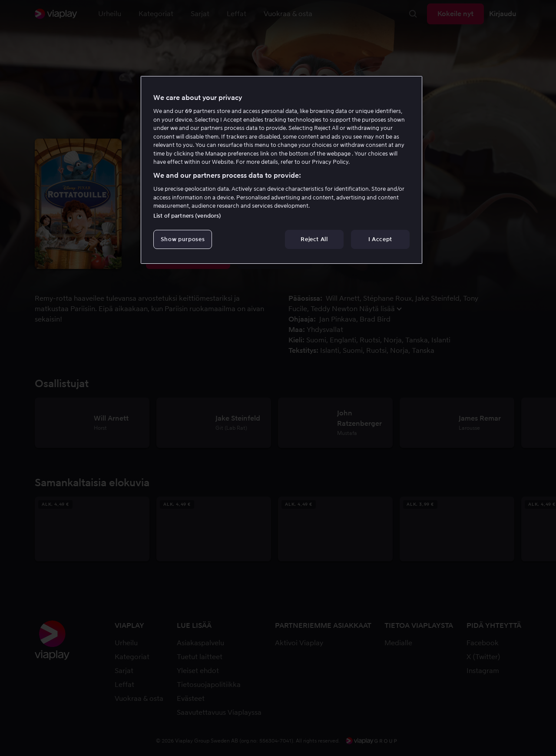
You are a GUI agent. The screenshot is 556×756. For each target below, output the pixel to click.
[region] (281, 170)
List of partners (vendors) (187, 216)
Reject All (314, 239)
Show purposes (183, 239)
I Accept (380, 239)
